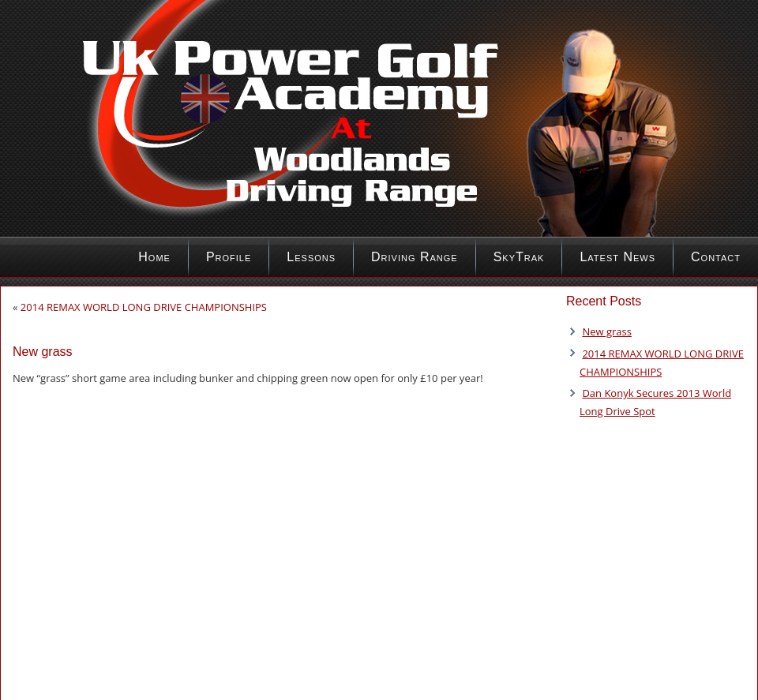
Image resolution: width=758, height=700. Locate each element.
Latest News (617, 257)
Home (154, 257)
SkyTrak (519, 257)
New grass (607, 331)
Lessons (311, 257)
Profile (229, 257)
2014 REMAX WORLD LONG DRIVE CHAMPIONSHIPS (144, 307)
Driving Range (415, 257)
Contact (716, 257)
